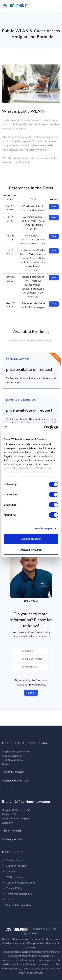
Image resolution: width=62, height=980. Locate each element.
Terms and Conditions (17, 894)
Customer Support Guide (19, 883)
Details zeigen (43, 528)
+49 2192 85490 (12, 831)
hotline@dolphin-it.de (15, 781)
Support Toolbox (14, 866)
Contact (9, 871)
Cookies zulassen (31, 539)
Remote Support (14, 860)
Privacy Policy (12, 888)
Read (54, 207)
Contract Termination (16, 905)
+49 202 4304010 (13, 772)
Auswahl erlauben (31, 550)
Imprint (8, 900)
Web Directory (13, 877)
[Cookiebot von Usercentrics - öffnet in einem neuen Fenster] (44, 428)
